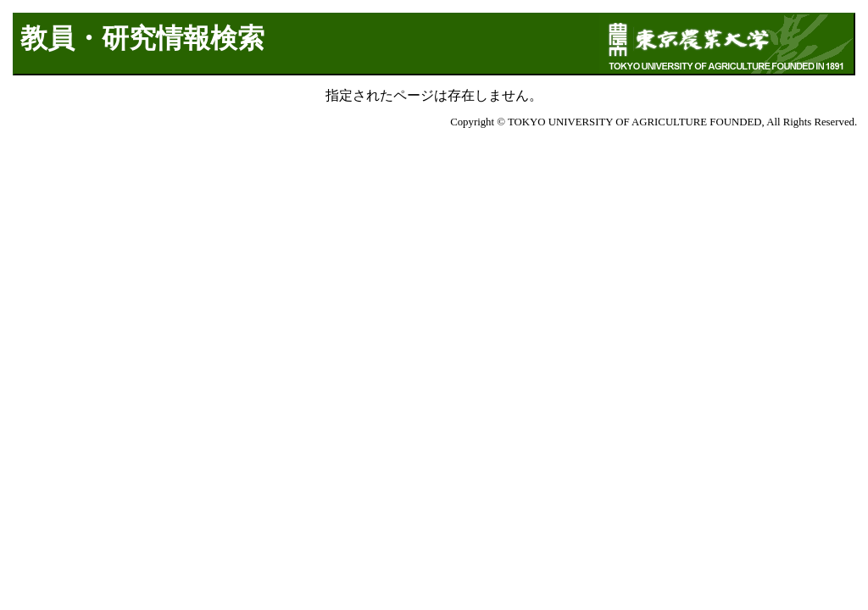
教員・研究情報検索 (142, 38)
